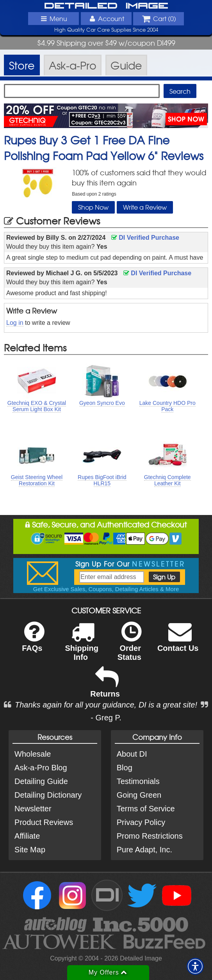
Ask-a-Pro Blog (41, 768)
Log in (15, 323)
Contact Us (178, 642)
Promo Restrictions (150, 836)
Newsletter (33, 809)
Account (106, 18)
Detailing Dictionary (48, 795)
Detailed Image (106, 6)
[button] (195, 966)
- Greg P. (106, 718)
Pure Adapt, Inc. (144, 850)
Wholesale (33, 754)
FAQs (33, 642)
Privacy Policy (141, 822)
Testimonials (138, 781)
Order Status (129, 646)
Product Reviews (44, 822)
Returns (105, 687)
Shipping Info (82, 646)
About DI (132, 754)
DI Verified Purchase (145, 238)
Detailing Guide (41, 781)
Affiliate (27, 836)
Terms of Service (146, 809)
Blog (125, 768)
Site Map (30, 850)
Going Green (139, 795)
